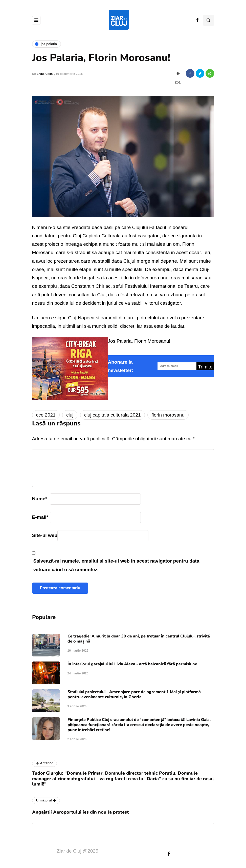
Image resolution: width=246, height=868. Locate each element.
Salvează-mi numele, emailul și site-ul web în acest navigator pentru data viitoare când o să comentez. (116, 565)
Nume (40, 499)
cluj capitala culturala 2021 (113, 415)
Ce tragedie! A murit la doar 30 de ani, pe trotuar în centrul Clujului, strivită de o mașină (139, 639)
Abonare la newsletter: (121, 366)
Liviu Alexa (45, 74)
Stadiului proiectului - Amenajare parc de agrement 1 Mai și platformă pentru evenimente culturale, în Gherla (134, 694)
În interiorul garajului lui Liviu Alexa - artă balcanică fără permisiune (132, 664)
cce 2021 (46, 415)
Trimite (205, 367)
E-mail (40, 517)
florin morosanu (168, 415)
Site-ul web (45, 535)
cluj (70, 415)
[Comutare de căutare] (209, 20)
